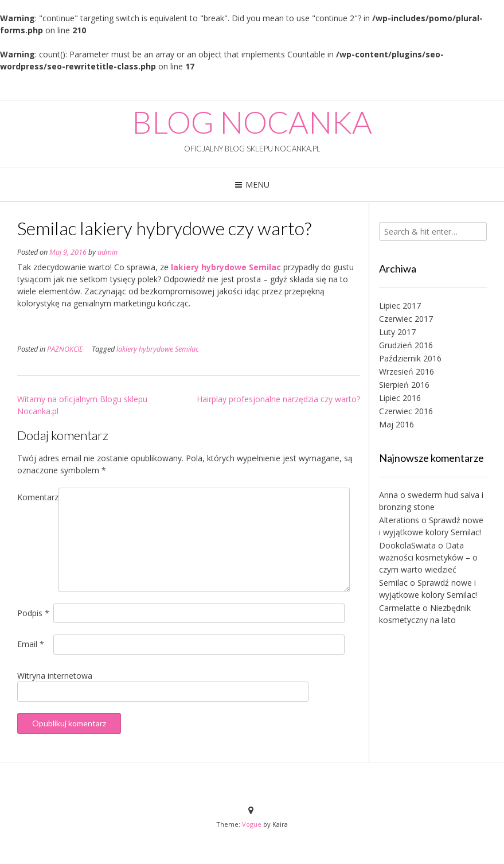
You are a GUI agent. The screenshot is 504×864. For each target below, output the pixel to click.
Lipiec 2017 (400, 305)
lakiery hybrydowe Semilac (226, 267)
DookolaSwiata (407, 545)
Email (31, 644)
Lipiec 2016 (400, 398)
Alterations (399, 520)
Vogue (252, 824)
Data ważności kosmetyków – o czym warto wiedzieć (428, 557)
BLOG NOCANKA (252, 122)
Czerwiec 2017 (406, 319)
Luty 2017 (397, 332)
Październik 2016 (410, 358)
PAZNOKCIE (65, 349)
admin (108, 252)
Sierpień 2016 (404, 385)
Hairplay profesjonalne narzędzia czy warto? (278, 399)
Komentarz (38, 497)
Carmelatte (400, 608)
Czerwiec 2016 (406, 411)
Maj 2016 (396, 424)
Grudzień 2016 (406, 345)
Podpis (33, 613)
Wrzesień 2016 (407, 371)
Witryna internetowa (55, 676)
